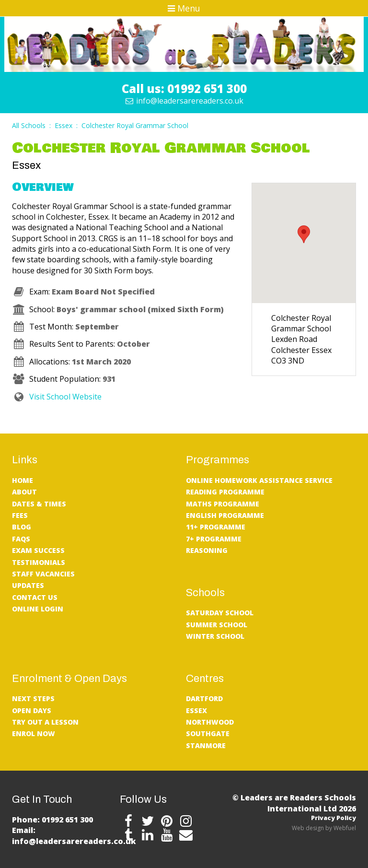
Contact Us (35, 597)
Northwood (210, 722)
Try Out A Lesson (45, 722)
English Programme (225, 515)
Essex (63, 125)
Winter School (215, 636)
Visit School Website (57, 397)
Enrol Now (34, 733)
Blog (22, 527)
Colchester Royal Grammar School (135, 125)
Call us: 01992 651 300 (184, 88)
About (24, 492)
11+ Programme (216, 527)
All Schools (29, 125)
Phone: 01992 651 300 (52, 820)
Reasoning (207, 550)
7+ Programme (214, 539)
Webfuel (345, 828)
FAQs (21, 539)
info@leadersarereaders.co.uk (184, 101)
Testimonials (39, 562)
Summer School (217, 625)
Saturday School (220, 613)
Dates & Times (39, 504)
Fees (20, 515)
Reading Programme (225, 492)
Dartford (204, 698)
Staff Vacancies (43, 574)
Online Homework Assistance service (259, 480)
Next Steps (33, 698)
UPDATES (28, 585)
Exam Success (38, 550)
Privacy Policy (333, 818)
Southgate (208, 733)
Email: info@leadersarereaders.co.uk (74, 835)
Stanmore (206, 745)
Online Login (38, 609)
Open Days (32, 710)
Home (23, 480)
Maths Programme (223, 504)
